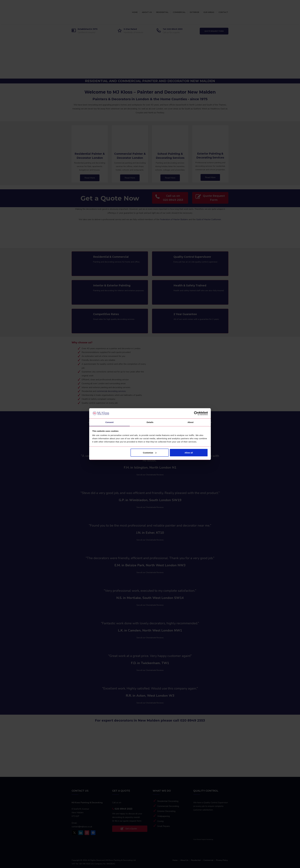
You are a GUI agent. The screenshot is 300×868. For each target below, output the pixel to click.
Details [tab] (150, 422)
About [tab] (191, 422)
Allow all (189, 453)
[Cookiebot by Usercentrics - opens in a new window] (196, 413)
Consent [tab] (110, 422)
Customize (150, 453)
